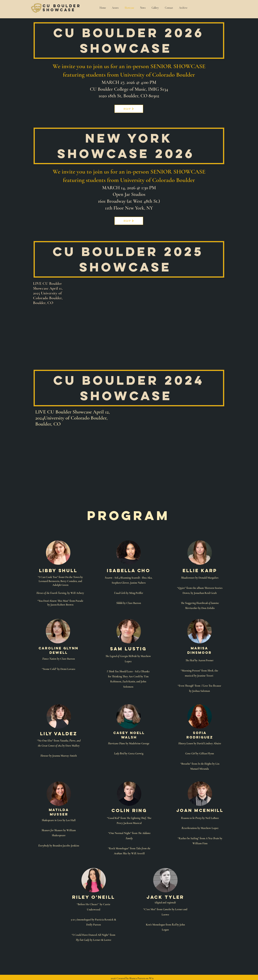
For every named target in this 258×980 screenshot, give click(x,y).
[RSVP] (129, 109)
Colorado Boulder (174, 75)
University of (136, 75)
